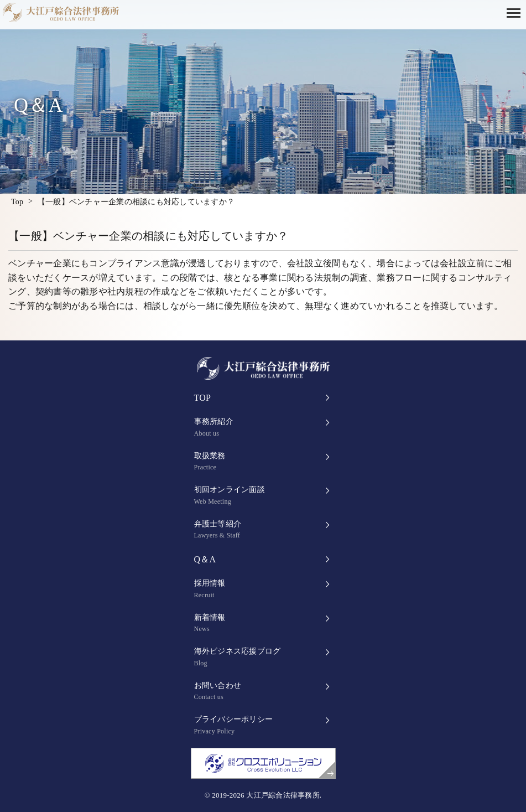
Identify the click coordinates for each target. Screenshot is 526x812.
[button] (516, 12)
